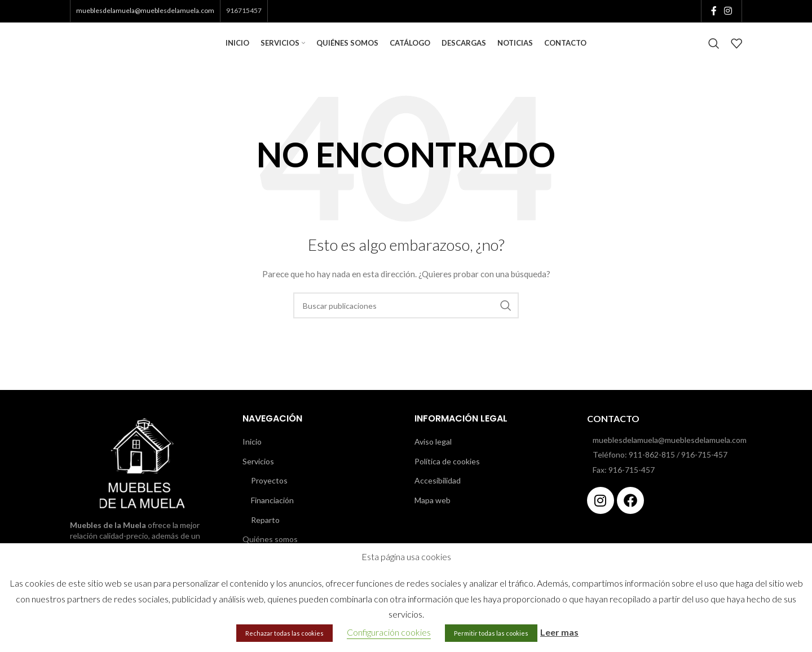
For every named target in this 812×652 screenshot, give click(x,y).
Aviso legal (433, 452)
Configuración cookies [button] (389, 632)
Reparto (265, 530)
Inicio (252, 452)
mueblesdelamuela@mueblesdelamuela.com (145, 11)
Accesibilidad (438, 491)
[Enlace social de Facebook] (714, 11)
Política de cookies (447, 471)
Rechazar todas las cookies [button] (284, 633)
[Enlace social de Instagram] (728, 11)
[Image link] (142, 473)
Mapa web (433, 511)
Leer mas (559, 632)
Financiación (272, 511)
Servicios (258, 471)
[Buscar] (714, 49)
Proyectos (269, 491)
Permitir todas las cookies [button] (491, 633)
